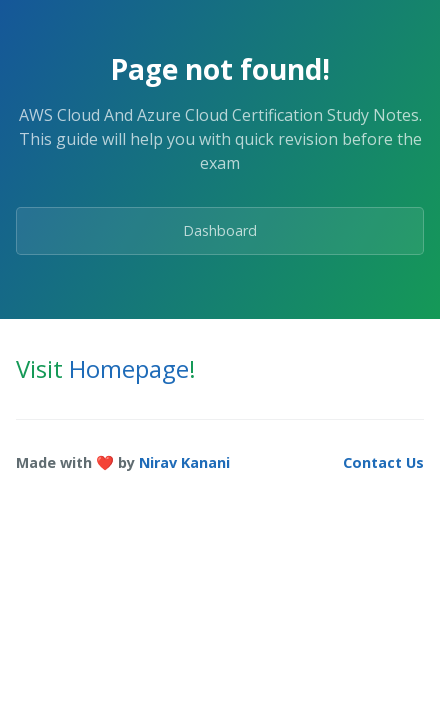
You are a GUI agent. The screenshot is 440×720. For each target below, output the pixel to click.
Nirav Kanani (184, 462)
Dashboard (220, 230)
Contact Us (383, 462)
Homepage (129, 368)
